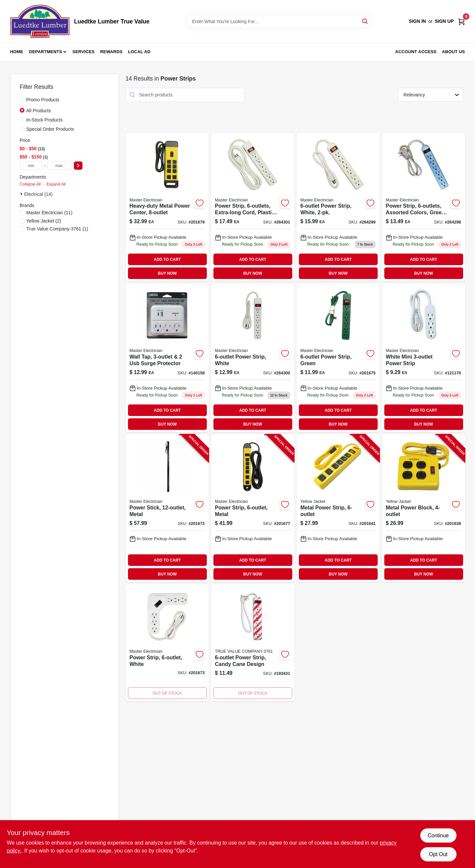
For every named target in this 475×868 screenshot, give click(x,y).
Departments (46, 52)
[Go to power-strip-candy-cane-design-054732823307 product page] (253, 643)
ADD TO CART (167, 260)
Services (84, 52)
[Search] (365, 21)
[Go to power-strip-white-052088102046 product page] (338, 207)
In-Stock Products (45, 120)
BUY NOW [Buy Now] (167, 273)
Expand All (56, 184)
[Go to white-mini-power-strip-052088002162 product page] (424, 358)
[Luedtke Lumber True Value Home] (40, 21)
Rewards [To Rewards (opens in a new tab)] (111, 52)
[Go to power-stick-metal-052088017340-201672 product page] (167, 508)
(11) (49, 213)
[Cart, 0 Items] (461, 21)
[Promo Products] (22, 99)
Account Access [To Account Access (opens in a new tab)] (416, 52)
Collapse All (30, 184)
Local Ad (139, 52)
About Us (454, 52)
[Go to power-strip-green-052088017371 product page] (338, 358)
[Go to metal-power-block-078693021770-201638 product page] (424, 508)
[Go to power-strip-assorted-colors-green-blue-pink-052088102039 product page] (424, 207)
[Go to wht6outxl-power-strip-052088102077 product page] (253, 207)
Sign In (417, 21)
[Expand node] (22, 194)
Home (17, 52)
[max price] (59, 166)
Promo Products (43, 100)
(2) (44, 221)
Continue (438, 835)
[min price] (31, 166)
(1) (57, 229)
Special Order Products (50, 129)
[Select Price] (78, 166)
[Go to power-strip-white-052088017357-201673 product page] (167, 643)
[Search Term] (279, 21)
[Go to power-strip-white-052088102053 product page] (253, 358)
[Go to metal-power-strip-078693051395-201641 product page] (338, 508)
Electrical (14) (39, 194)
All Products (39, 111)
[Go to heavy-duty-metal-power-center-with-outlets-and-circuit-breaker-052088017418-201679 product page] (167, 207)
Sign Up (444, 21)
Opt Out (438, 854)
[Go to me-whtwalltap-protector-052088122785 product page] (167, 358)
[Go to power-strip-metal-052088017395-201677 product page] (253, 508)
